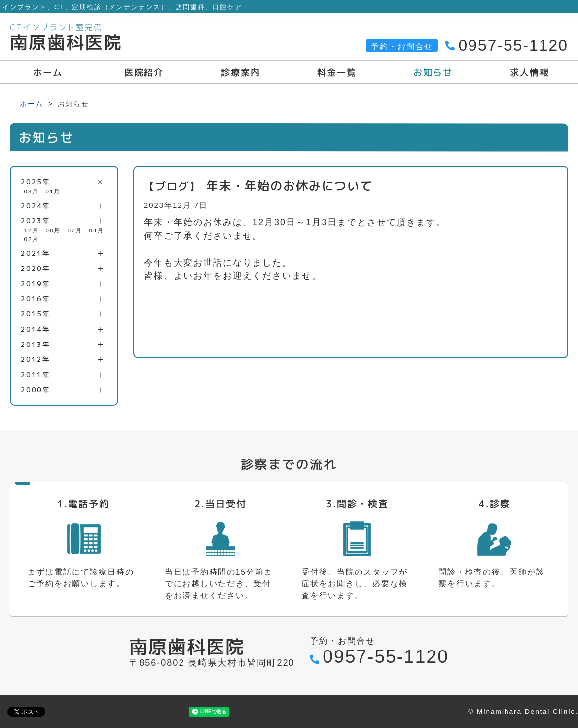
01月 (54, 191)
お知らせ (433, 72)
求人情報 (530, 72)
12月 (32, 230)
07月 (75, 230)
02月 (32, 239)
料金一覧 (337, 72)
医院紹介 (144, 72)
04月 (97, 230)
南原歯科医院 (66, 42)
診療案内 (241, 72)
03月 (32, 191)
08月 (54, 230)
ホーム (32, 104)
